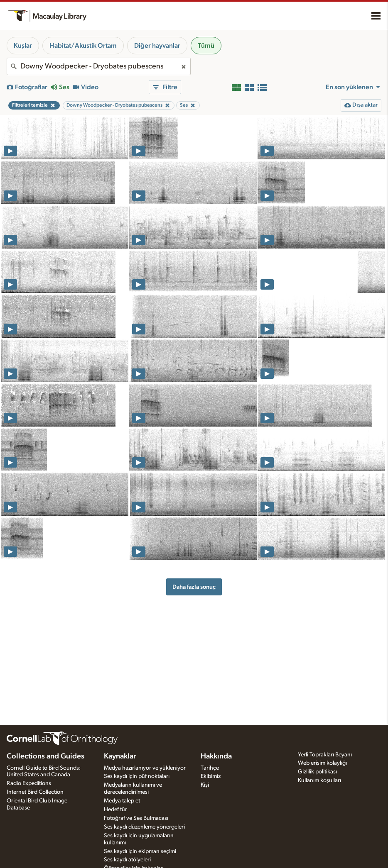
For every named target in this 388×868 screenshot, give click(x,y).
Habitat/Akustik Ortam (83, 46)
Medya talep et (122, 801)
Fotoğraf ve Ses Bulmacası (136, 818)
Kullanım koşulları (319, 780)
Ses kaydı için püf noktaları (137, 776)
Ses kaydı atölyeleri (127, 860)
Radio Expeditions (29, 783)
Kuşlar (23, 46)
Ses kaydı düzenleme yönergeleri (144, 827)
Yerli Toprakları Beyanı (325, 755)
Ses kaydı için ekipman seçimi (140, 851)
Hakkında (216, 756)
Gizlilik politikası (317, 772)
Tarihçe (210, 768)
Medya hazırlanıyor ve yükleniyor (145, 768)
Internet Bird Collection (35, 792)
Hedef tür (115, 809)
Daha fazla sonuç (194, 587)
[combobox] (99, 66)
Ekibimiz (211, 776)
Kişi (205, 785)
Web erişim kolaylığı (322, 763)
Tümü (206, 46)
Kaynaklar (120, 756)
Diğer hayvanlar (157, 46)
